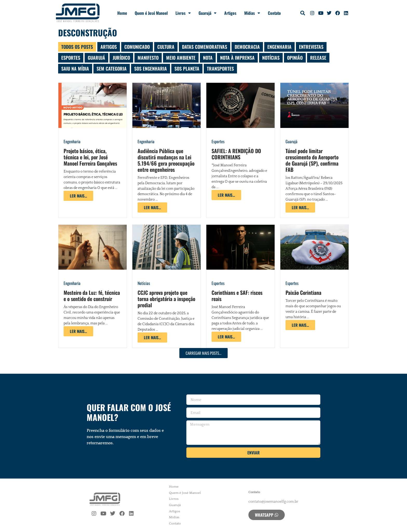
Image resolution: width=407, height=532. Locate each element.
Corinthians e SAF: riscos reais (237, 296)
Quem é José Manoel (151, 13)
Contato (274, 13)
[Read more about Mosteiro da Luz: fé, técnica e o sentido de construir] (78, 331)
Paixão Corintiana (303, 292)
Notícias (144, 283)
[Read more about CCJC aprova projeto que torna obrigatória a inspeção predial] (152, 337)
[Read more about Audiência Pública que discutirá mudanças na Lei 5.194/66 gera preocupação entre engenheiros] (152, 207)
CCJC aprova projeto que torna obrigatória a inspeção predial (166, 299)
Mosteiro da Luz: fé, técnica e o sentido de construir (92, 296)
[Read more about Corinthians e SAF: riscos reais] (226, 337)
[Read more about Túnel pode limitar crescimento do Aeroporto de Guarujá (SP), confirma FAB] (300, 207)
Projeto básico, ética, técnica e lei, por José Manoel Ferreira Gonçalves (90, 157)
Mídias (252, 13)
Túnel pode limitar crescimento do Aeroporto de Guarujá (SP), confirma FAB (312, 160)
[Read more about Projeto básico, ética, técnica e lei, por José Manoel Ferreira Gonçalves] (78, 196)
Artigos (230, 13)
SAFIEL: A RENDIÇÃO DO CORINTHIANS (236, 154)
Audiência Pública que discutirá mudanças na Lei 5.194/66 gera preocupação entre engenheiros (166, 160)
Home (122, 13)
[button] (303, 13)
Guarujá (208, 13)
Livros (183, 13)
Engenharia (72, 141)
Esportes (218, 141)
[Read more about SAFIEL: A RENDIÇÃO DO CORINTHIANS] (226, 195)
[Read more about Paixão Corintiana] (300, 325)
